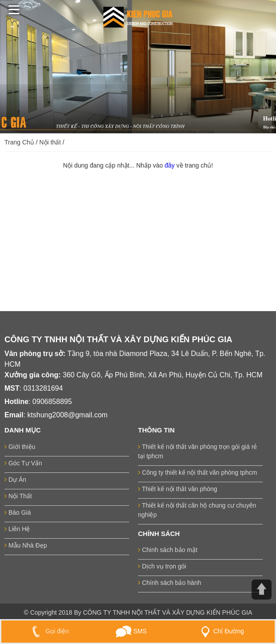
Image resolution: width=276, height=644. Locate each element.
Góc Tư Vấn (23, 463)
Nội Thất (18, 496)
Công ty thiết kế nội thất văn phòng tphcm (197, 472)
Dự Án (15, 480)
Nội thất (50, 142)
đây (170, 165)
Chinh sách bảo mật (168, 550)
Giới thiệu (20, 447)
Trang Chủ (19, 142)
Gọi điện (49, 631)
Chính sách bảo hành (170, 583)
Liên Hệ (17, 529)
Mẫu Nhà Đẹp (26, 545)
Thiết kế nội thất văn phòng (177, 489)
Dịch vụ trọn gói (162, 566)
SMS (131, 631)
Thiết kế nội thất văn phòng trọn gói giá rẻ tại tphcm (197, 451)
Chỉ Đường (221, 631)
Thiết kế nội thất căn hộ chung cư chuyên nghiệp (197, 510)
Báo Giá (18, 512)
